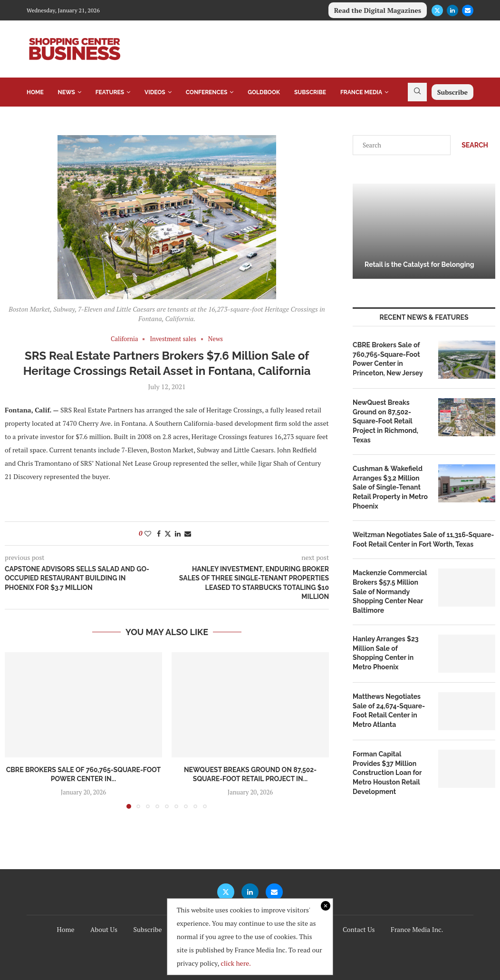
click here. (236, 963)
